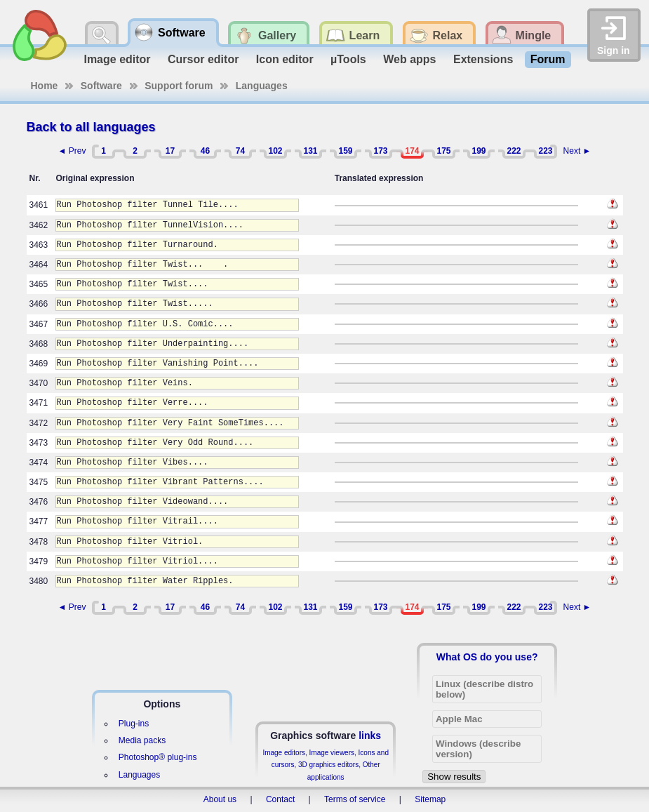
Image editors (284, 753)
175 (443, 151)
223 (545, 151)
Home (45, 86)
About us (220, 799)
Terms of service (355, 799)
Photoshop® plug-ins (158, 757)
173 (380, 151)
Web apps (409, 59)
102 (275, 151)
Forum (548, 59)
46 (205, 151)
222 (514, 151)
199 (479, 151)
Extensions (483, 59)
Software (101, 86)
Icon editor (285, 59)
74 (240, 151)
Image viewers (332, 753)
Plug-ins (134, 724)
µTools (348, 59)
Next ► (577, 151)
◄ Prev (72, 151)
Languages (262, 86)
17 (170, 151)
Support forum (179, 86)
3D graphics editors (328, 765)
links (370, 736)
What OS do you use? (487, 657)
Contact (280, 799)
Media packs (142, 740)
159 (345, 151)
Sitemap (430, 799)
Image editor (117, 59)
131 (310, 151)
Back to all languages (91, 127)
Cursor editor (203, 59)
